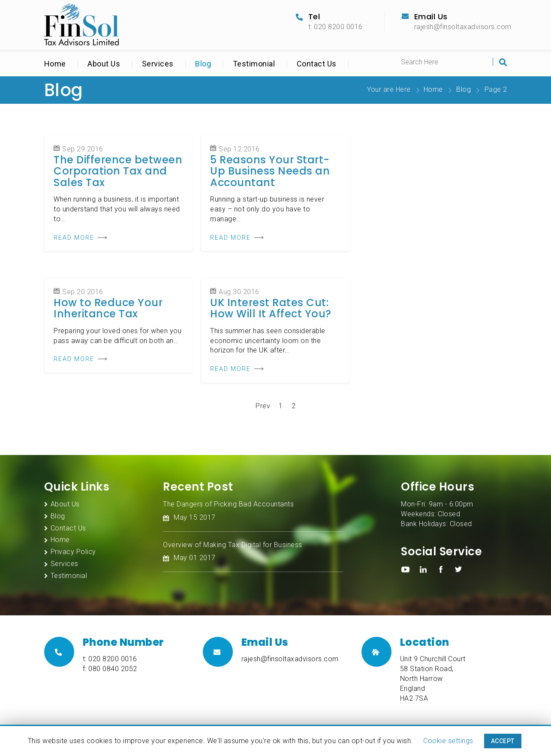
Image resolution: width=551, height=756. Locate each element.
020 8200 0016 (113, 659)
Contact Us (317, 64)
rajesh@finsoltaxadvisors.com (463, 27)
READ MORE (74, 238)
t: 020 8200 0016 (336, 27)
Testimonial (254, 64)
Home (55, 64)
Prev (263, 406)
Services (158, 64)
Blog (203, 64)
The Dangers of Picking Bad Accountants (228, 504)
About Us (104, 64)
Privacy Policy (73, 552)
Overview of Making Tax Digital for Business (233, 545)
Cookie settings (448, 741)
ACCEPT (503, 741)
